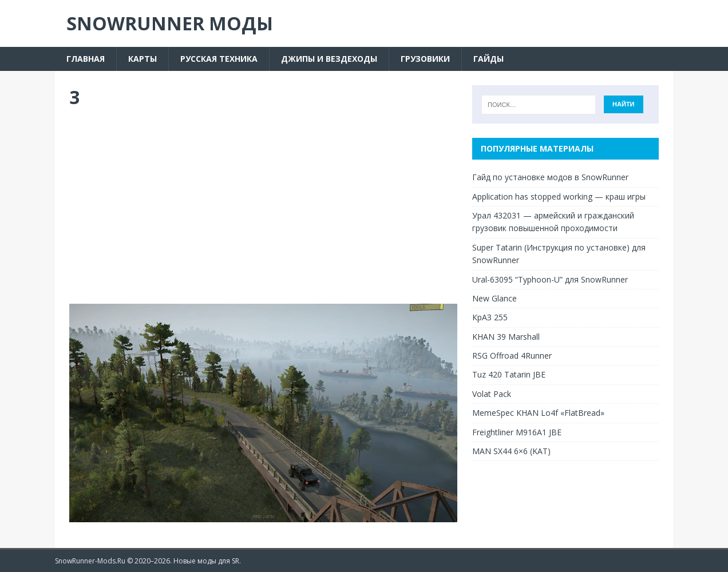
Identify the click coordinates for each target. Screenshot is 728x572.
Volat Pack (492, 394)
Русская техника (219, 59)
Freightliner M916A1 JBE (517, 432)
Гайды (488, 59)
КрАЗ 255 (490, 317)
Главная (86, 59)
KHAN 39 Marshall (506, 337)
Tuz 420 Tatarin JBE (509, 374)
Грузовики (425, 59)
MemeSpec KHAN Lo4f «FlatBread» (538, 413)
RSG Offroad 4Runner (512, 355)
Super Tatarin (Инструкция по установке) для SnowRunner (559, 254)
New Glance (494, 298)
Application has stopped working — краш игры (559, 196)
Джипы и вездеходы (329, 59)
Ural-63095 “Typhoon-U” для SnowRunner (550, 279)
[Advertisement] (263, 206)
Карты (143, 59)
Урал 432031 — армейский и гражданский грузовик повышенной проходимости (553, 222)
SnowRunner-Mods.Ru (90, 561)
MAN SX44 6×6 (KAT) (511, 451)
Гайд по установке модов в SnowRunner (550, 177)
